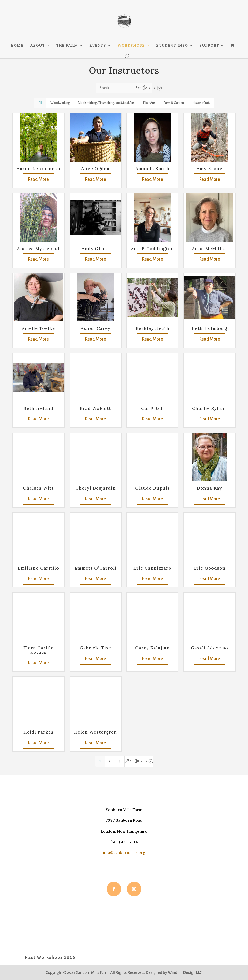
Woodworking (60, 103)
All (40, 103)
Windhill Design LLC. (185, 973)
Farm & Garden (174, 103)
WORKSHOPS (131, 46)
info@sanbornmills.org (124, 852)
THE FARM (67, 46)
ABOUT (37, 46)
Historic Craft (201, 103)
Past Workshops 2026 (50, 957)
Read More (38, 179)
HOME (17, 46)
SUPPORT (209, 46)
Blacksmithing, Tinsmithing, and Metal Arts (106, 103)
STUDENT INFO (172, 46)
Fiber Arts (149, 103)
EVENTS (98, 46)
